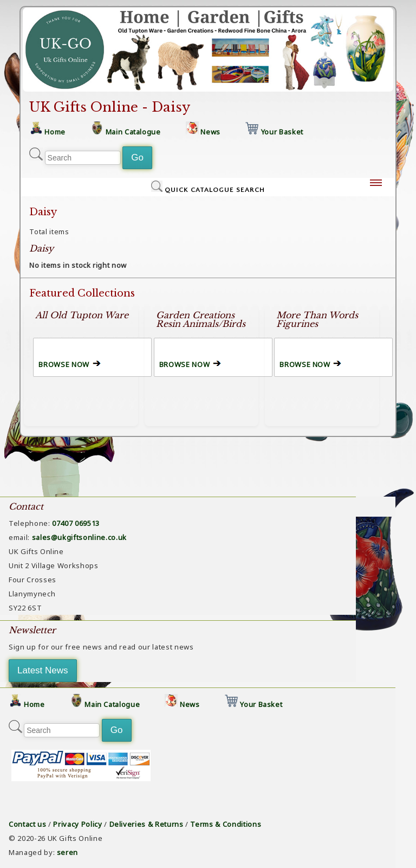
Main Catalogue (133, 132)
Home (55, 132)
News (210, 132)
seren (67, 852)
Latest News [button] (43, 670)
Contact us (28, 824)
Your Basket (282, 132)
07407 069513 (76, 523)
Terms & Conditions (226, 824)
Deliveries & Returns (147, 824)
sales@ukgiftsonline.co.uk (79, 537)
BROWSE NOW (64, 364)
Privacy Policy (77, 824)
